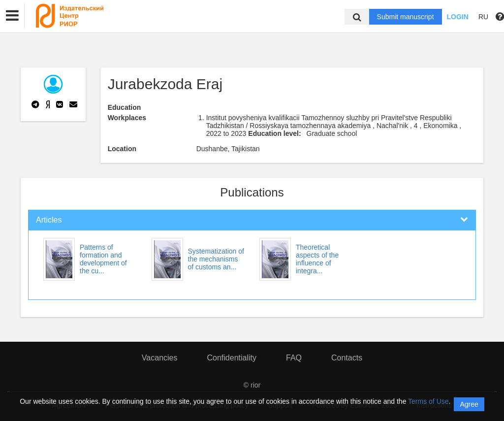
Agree (469, 404)
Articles (49, 220)
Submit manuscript (406, 17)
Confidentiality (232, 358)
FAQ (294, 358)
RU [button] (483, 17)
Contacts (347, 358)
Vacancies (160, 358)
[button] (12, 16)
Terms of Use (428, 401)
